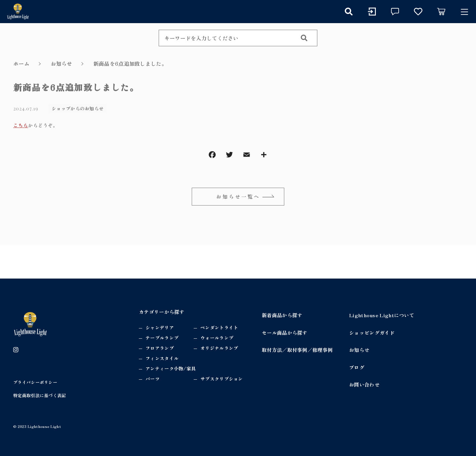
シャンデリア (160, 327)
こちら (21, 125)
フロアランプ (160, 348)
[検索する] (304, 38)
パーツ (153, 379)
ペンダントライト (219, 327)
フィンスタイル (162, 358)
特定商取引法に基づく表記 (40, 395)
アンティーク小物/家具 (171, 368)
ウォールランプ (217, 338)
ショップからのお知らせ (78, 108)
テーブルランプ (162, 338)
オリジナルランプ (219, 348)
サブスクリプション (222, 379)
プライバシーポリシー (35, 382)
